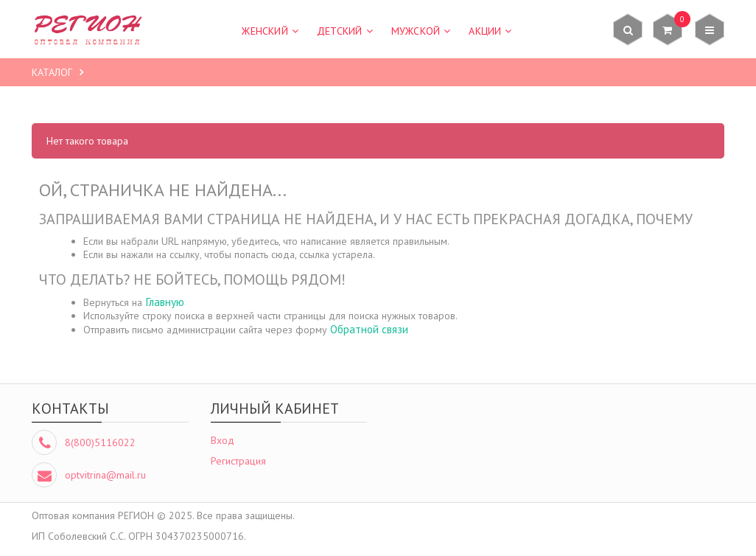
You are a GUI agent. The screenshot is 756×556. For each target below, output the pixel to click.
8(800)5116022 (100, 442)
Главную (165, 302)
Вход (223, 440)
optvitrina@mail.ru (105, 475)
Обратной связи (369, 329)
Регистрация (238, 461)
